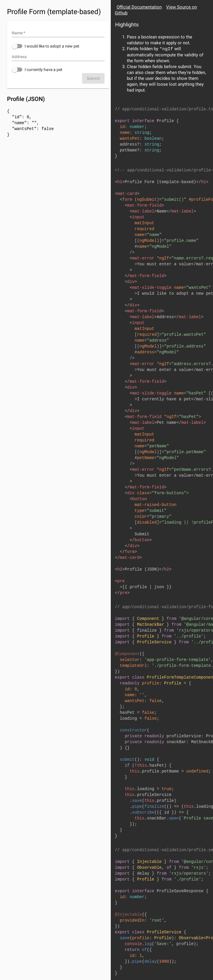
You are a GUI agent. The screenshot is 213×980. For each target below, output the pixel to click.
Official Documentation (139, 7)
